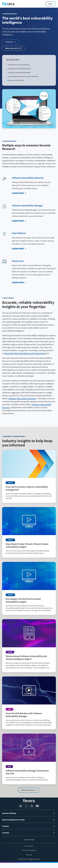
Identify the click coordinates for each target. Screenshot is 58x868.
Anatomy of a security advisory (19, 65)
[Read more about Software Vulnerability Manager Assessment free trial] (29, 759)
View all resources (28, 790)
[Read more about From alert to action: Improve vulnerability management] (29, 476)
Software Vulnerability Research (20, 69)
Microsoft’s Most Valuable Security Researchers (25, 353)
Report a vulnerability (16, 80)
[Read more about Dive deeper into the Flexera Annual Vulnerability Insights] (29, 588)
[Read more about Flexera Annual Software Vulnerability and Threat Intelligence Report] (29, 646)
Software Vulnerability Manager (19, 73)
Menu (51, 4)
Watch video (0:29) (12, 48)
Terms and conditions (29, 850)
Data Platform (19, 233)
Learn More (18, 193)
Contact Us (9, 42)
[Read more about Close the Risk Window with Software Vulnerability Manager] (29, 703)
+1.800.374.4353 (29, 840)
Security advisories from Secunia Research (23, 76)
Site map (29, 855)
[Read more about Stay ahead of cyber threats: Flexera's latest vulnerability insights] (29, 532)
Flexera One (18, 261)
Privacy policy (29, 846)
